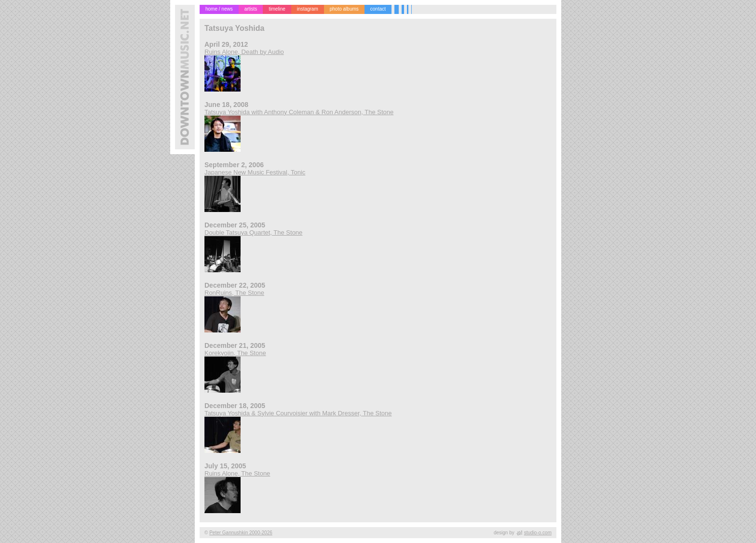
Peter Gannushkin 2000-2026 (241, 533)
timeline (277, 9)
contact (378, 9)
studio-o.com (538, 533)
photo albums (344, 9)
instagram (308, 9)
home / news (219, 9)
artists (251, 9)
